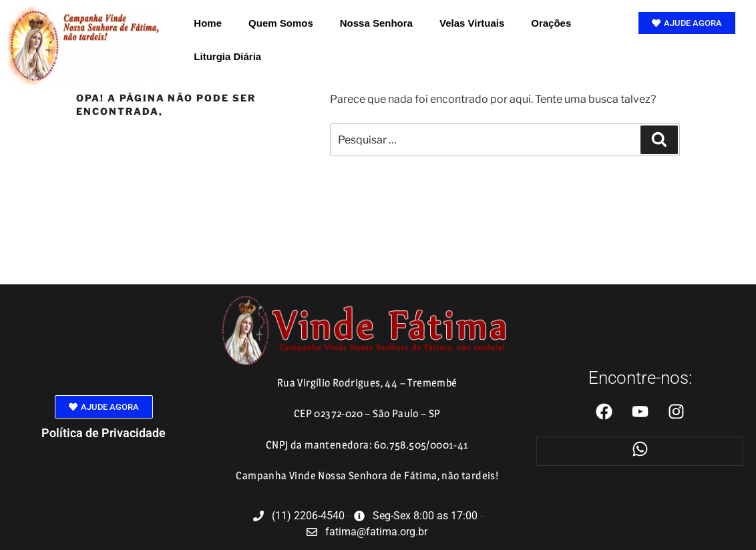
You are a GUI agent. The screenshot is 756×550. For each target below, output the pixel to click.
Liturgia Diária (227, 56)
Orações (551, 23)
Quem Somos (281, 23)
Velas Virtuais (472, 23)
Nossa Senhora (376, 23)
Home (208, 23)
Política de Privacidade (104, 433)
